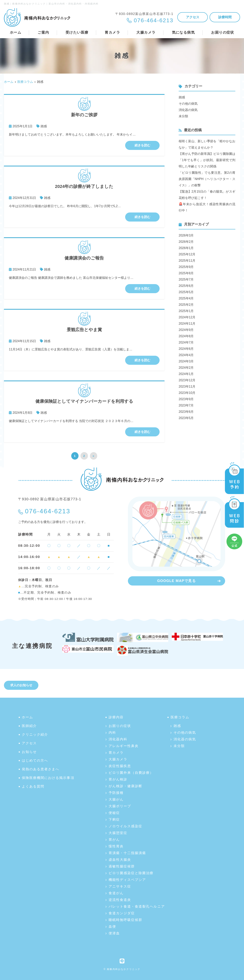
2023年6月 (186, 412)
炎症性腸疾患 (120, 766)
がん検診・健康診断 (125, 786)
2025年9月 (186, 267)
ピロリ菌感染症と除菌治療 (131, 873)
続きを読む (142, 145)
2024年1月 (186, 374)
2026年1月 (186, 248)
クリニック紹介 (35, 735)
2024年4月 (186, 355)
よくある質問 (33, 786)
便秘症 (114, 813)
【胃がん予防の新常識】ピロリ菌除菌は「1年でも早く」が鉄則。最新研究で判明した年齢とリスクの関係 (207, 160)
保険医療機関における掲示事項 (48, 778)
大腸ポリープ (120, 806)
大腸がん (116, 799)
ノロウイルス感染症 (125, 826)
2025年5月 (186, 292)
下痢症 (114, 820)
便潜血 (114, 933)
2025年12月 (187, 254)
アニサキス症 (120, 886)
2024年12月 (187, 317)
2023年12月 (187, 380)
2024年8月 (186, 336)
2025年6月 (186, 286)
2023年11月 (187, 387)
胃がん (114, 840)
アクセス (193, 17)
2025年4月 (186, 298)
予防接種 (116, 793)
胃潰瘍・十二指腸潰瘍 (127, 853)
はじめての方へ (35, 761)
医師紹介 (29, 726)
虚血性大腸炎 (120, 860)
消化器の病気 (188, 110)
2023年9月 (186, 399)
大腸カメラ (118, 759)
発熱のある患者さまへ (41, 769)
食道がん (116, 893)
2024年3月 (186, 361)
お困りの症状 (120, 726)
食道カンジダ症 (122, 913)
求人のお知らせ (21, 685)
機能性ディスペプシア (127, 880)
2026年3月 (186, 235)
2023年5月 (186, 418)
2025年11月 (187, 261)
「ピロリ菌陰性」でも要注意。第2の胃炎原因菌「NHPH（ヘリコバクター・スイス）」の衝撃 (207, 179)
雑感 (44, 126)
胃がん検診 (118, 779)
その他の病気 (188, 104)
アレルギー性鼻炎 (124, 746)
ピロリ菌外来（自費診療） (131, 773)
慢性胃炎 (116, 846)
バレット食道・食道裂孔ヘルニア (137, 907)
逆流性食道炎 (120, 900)
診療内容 (116, 717)
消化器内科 (118, 739)
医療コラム (180, 717)
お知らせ (29, 752)
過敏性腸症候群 (122, 866)
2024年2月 (186, 368)
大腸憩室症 (118, 833)
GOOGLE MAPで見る (177, 581)
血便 (112, 927)
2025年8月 (186, 273)
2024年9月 (186, 330)
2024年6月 (186, 349)
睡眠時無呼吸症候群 (125, 920)
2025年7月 (186, 279)
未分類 (183, 116)
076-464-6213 (48, 511)
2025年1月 (186, 311)
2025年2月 (186, 305)
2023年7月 (186, 405)
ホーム (16, 32)
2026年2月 (186, 242)
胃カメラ (116, 753)
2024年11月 (187, 324)
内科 (112, 733)
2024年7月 (186, 342)
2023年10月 (187, 393)
